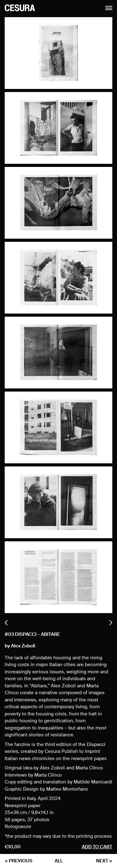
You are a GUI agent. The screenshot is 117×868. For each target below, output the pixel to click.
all (59, 861)
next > (104, 861)
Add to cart (97, 847)
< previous (19, 861)
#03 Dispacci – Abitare (32, 634)
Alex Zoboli (23, 646)
